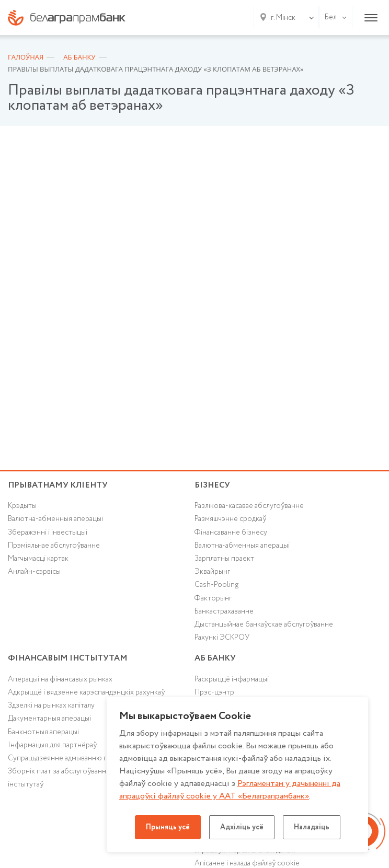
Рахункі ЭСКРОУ (222, 638)
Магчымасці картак (38, 559)
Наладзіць (312, 827)
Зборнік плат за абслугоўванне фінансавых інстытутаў (79, 778)
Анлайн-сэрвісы (34, 572)
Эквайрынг (212, 572)
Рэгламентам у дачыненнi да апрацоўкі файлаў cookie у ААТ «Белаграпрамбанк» (230, 790)
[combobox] (281, 18)
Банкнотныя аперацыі (43, 732)
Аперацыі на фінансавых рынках (60, 679)
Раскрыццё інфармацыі (232, 679)
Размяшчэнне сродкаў (230, 519)
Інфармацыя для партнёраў (52, 745)
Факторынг (213, 598)
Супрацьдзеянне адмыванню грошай (67, 758)
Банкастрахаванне (224, 611)
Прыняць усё (168, 827)
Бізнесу (212, 485)
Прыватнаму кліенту (58, 485)
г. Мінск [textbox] (283, 18)
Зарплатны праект (224, 559)
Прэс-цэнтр (214, 692)
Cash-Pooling (216, 585)
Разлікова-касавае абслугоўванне (249, 506)
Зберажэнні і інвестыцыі (48, 533)
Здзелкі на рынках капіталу (51, 705)
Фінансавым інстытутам (68, 658)
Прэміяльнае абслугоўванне (54, 546)
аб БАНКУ (215, 658)
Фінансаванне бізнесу (231, 533)
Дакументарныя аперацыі (49, 719)
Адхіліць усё (242, 827)
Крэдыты (22, 506)
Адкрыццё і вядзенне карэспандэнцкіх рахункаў (86, 692)
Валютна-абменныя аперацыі (55, 519)
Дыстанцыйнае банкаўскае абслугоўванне (264, 624)
